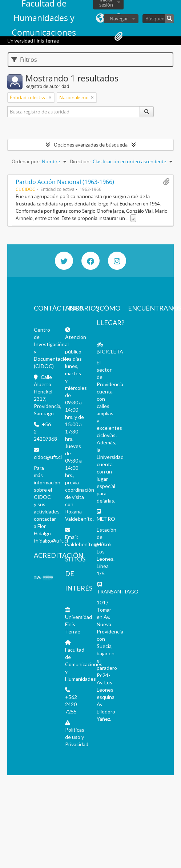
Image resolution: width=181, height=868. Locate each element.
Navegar (119, 19)
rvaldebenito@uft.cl (87, 544)
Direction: (80, 161)
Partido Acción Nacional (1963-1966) (65, 182)
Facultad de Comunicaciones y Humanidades (84, 664)
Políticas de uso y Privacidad (77, 737)
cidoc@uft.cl (48, 457)
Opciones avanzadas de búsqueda (91, 145)
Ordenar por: (26, 161)
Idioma (100, 18)
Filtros (24, 60)
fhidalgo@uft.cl (51, 541)
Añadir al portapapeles (166, 182)
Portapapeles (118, 36)
